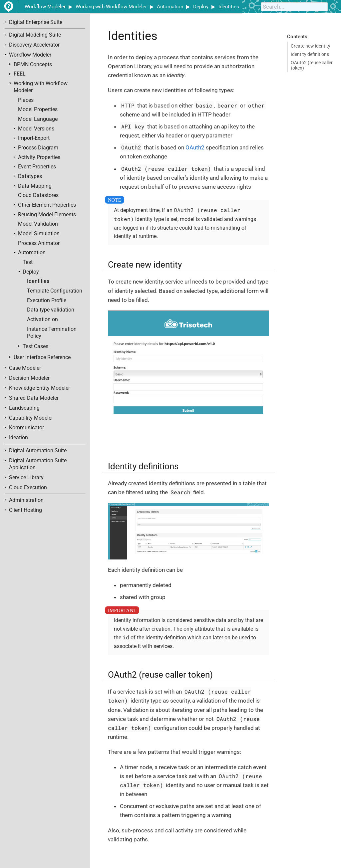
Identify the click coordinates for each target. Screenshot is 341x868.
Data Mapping (35, 186)
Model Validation (38, 224)
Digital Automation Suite (38, 451)
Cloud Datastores (38, 195)
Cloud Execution (28, 488)
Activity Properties (39, 157)
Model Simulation (39, 234)
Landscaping (24, 408)
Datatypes (30, 176)
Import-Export (34, 138)
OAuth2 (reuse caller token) (312, 65)
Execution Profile (47, 301)
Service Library (26, 478)
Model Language (38, 119)
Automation (170, 7)
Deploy (201, 7)
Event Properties (37, 167)
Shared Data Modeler (34, 398)
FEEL (20, 74)
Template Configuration (55, 291)
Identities (229, 7)
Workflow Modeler (45, 7)
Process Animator (39, 243)
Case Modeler (25, 368)
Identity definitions (310, 54)
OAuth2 (195, 147)
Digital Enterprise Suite (36, 22)
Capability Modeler (31, 418)
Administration (26, 500)
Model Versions (36, 129)
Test (28, 262)
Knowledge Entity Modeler (39, 388)
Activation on (42, 320)
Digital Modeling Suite (35, 35)
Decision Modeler (29, 378)
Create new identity (311, 46)
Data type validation (51, 310)
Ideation (18, 438)
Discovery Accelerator (34, 45)
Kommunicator (26, 428)
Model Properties (38, 109)
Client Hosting (25, 510)
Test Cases (35, 346)
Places (26, 100)
